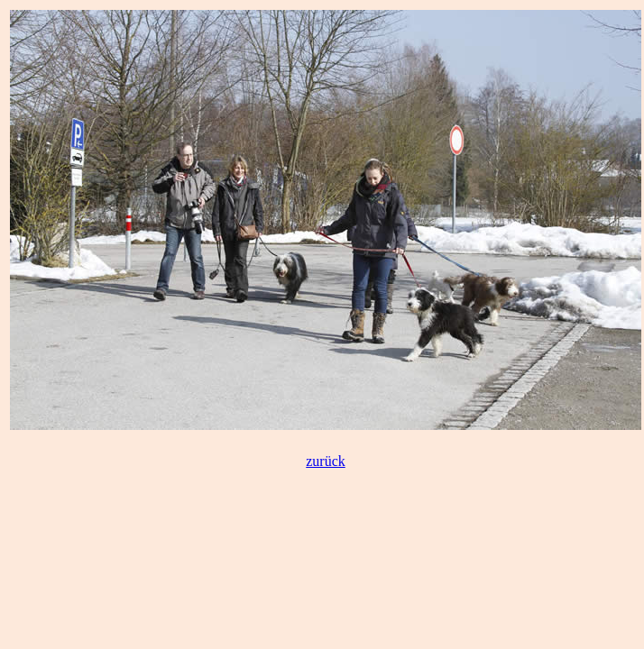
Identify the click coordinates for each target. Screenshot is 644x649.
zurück (326, 461)
